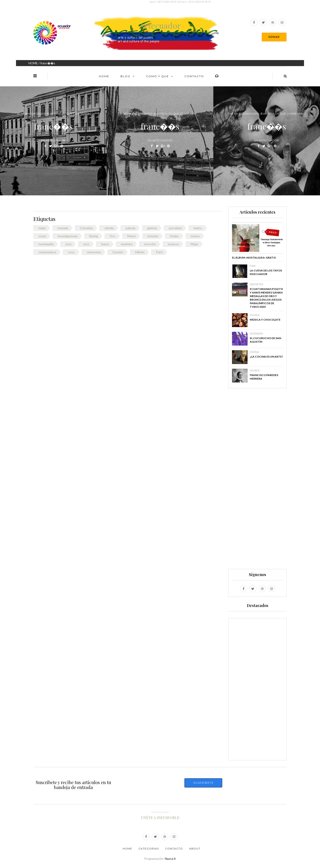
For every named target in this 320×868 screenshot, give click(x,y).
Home (104, 76)
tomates (153, 236)
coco (86, 244)
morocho (150, 244)
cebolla (109, 228)
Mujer (194, 244)
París (159, 252)
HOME (33, 63)
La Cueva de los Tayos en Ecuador (266, 272)
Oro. (113, 236)
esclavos (173, 244)
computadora (47, 252)
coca (68, 244)
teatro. (198, 228)
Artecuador (160, 25)
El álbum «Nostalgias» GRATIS (254, 258)
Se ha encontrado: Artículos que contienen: (53, 114)
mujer (42, 228)
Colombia (86, 228)
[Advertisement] (258, 481)
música (195, 236)
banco (105, 244)
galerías (152, 228)
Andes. (174, 236)
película (130, 228)
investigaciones (68, 236)
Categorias (149, 849)
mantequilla (46, 244)
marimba (127, 244)
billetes (140, 252)
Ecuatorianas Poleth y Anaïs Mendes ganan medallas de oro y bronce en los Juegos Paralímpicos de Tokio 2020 (266, 298)
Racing (94, 236)
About (195, 849)
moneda (63, 228)
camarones (94, 252)
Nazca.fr (170, 859)
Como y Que (157, 76)
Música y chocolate (265, 320)
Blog (125, 76)
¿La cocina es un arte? (266, 357)
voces (42, 236)
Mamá (131, 236)
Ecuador (118, 252)
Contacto (194, 76)
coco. (71, 252)
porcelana (175, 228)
